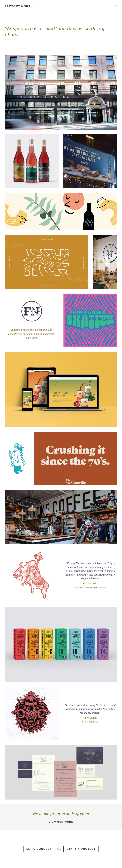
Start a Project (81, 849)
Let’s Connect (39, 849)
